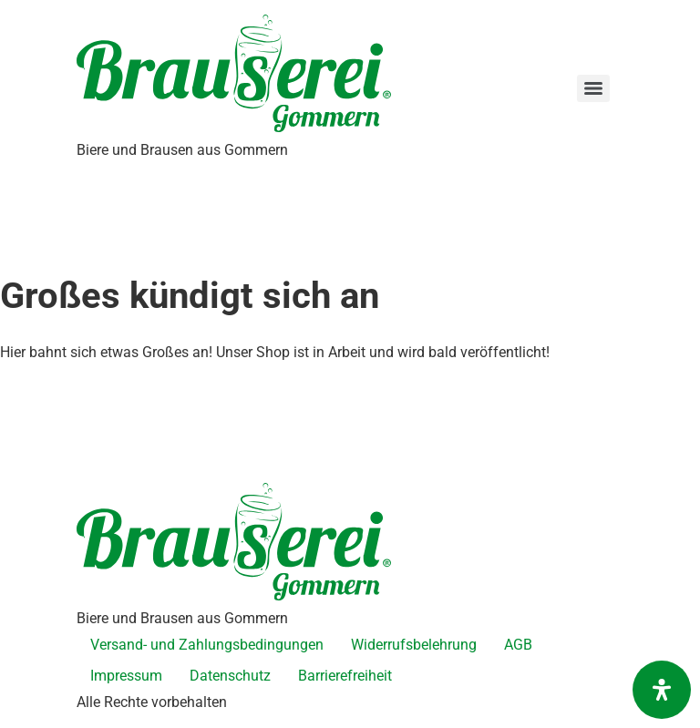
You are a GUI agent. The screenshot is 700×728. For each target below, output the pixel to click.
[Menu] (593, 88)
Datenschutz (230, 676)
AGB (518, 645)
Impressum (126, 676)
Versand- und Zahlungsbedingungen (207, 645)
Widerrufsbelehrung (414, 645)
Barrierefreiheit (345, 676)
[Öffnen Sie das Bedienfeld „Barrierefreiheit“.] (662, 690)
